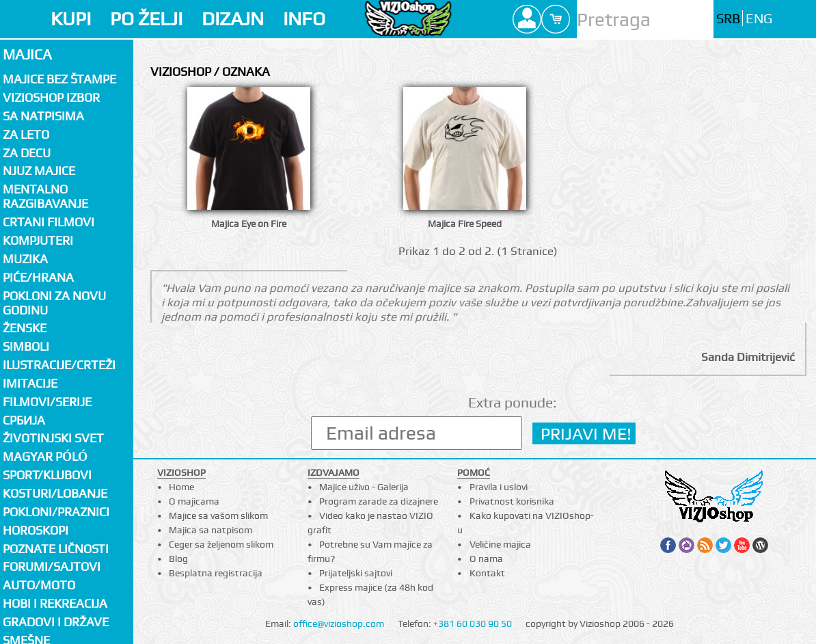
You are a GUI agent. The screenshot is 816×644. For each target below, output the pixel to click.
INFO (304, 19)
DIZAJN (233, 19)
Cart (556, 19)
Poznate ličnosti (56, 549)
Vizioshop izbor (51, 97)
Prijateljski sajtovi (356, 573)
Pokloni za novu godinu (54, 303)
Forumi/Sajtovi (52, 566)
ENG (759, 19)
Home (181, 487)
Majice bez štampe (59, 79)
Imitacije (30, 383)
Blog (178, 559)
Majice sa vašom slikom (218, 515)
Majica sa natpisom (210, 530)
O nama (486, 559)
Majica (27, 54)
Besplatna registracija (216, 573)
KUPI (71, 19)
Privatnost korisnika (512, 501)
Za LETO (26, 134)
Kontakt (487, 573)
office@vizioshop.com (339, 623)
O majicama (194, 501)
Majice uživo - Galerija (364, 487)
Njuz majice (39, 171)
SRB (728, 19)
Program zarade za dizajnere (379, 501)
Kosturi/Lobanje (55, 493)
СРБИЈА (24, 420)
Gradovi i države (56, 622)
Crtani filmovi (49, 222)
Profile (527, 19)
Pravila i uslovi (499, 487)
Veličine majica (500, 544)
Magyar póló (45, 456)
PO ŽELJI (146, 19)
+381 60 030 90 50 (473, 623)
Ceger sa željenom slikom (221, 544)
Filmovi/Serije (47, 402)
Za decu (27, 153)
